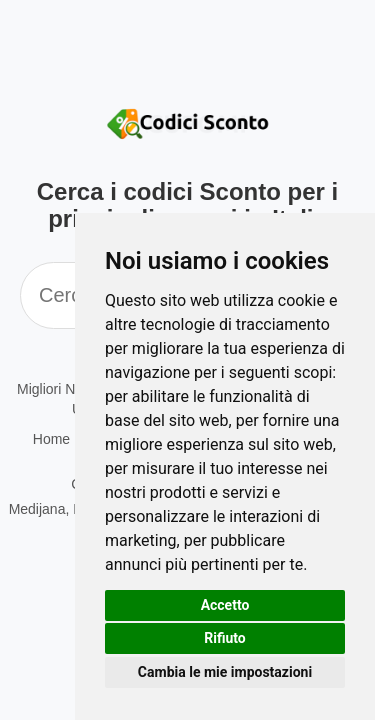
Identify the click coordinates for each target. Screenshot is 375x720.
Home (51, 439)
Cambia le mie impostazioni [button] (225, 672)
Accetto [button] (225, 605)
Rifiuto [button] (225, 638)
